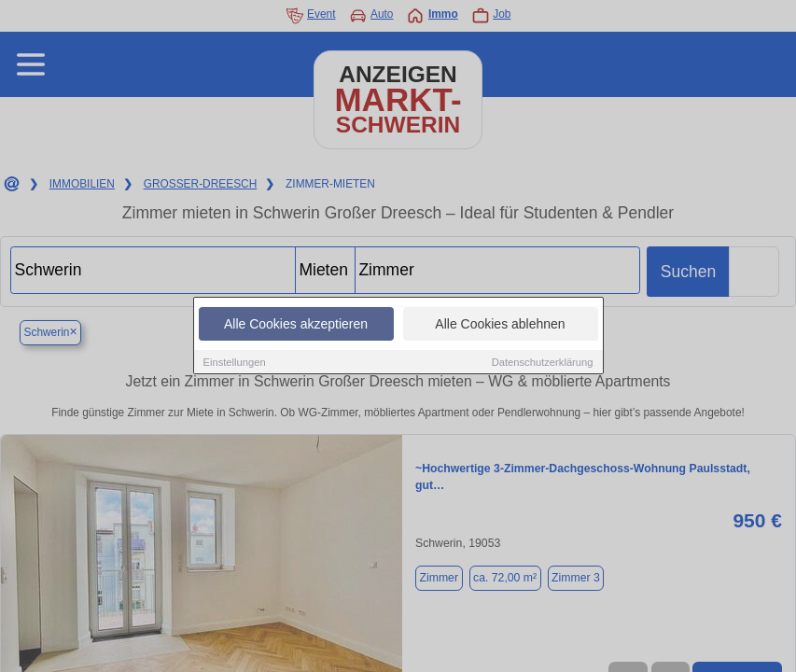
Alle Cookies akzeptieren (296, 325)
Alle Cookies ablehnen (500, 325)
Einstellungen (235, 363)
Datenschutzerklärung (543, 363)
